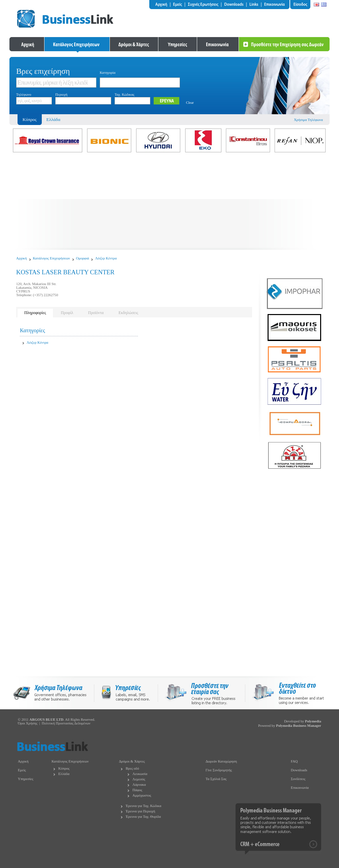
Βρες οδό (132, 768)
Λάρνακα (139, 785)
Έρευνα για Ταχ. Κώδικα (144, 806)
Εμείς (22, 770)
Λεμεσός (139, 779)
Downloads (299, 770)
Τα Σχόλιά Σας (216, 779)
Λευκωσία (140, 774)
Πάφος (137, 790)
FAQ (294, 761)
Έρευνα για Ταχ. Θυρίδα (143, 817)
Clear (190, 103)
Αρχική (22, 258)
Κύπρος (64, 768)
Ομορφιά (83, 258)
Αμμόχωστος (142, 795)
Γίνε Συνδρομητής (219, 770)
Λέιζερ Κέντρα (106, 258)
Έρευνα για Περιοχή (140, 811)
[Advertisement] (169, 203)
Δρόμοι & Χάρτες (132, 761)
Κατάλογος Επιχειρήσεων (52, 258)
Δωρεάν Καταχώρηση (221, 761)
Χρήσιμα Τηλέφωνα (308, 120)
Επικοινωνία (300, 788)
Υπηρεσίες (26, 779)
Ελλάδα (53, 119)
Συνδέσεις (298, 779)
